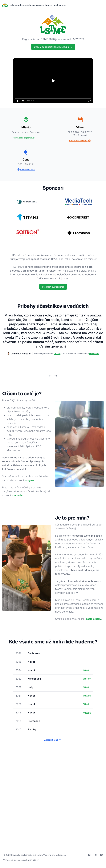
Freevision (94, 354)
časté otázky (94, 619)
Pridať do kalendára (80, 141)
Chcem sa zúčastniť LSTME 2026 (53, 46)
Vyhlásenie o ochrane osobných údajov (21, 860)
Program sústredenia (53, 287)
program (29, 480)
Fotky (87, 670)
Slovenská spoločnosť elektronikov (27, 855)
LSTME (57, 354)
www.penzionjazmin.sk (26, 138)
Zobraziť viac (53, 740)
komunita (17, 495)
